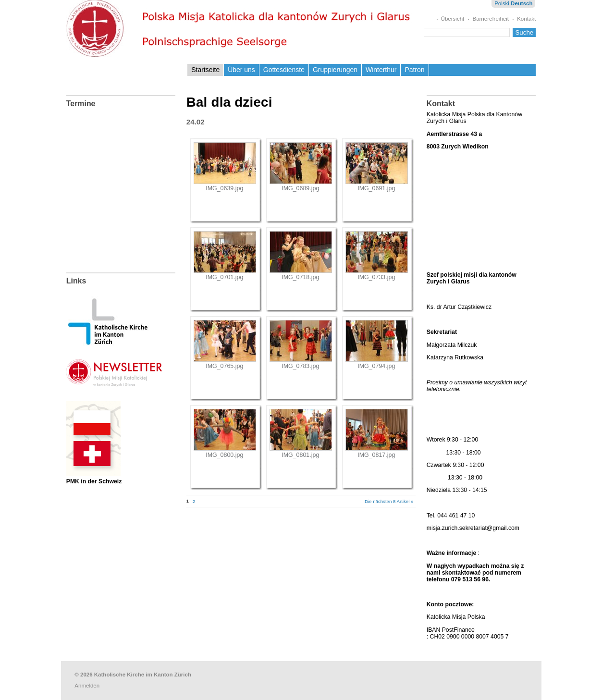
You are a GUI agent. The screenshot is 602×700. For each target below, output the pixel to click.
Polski (502, 3)
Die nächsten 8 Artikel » (389, 501)
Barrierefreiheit (491, 19)
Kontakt (526, 19)
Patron (414, 70)
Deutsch (522, 3)
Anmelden (87, 686)
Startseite (205, 70)
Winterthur (381, 70)
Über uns (241, 70)
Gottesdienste (284, 70)
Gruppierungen (335, 70)
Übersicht (453, 19)
